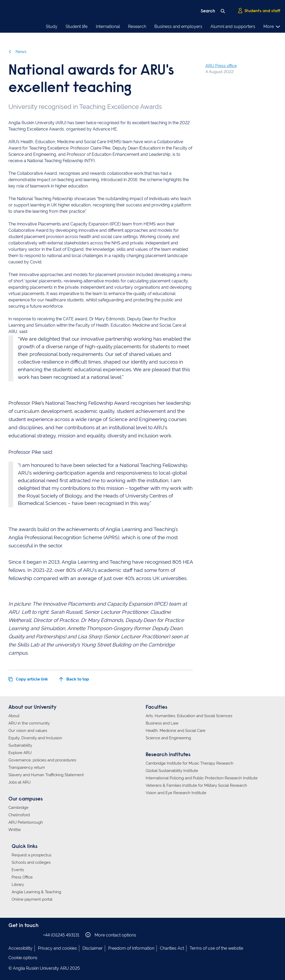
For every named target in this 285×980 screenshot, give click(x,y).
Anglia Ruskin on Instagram (20, 935)
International (108, 26)
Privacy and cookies (57, 948)
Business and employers (178, 26)
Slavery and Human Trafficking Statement (46, 775)
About (14, 716)
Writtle (15, 830)
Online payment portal (32, 899)
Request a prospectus (31, 855)
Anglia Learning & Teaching (36, 892)
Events (18, 870)
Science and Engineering (168, 738)
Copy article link (28, 679)
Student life (77, 26)
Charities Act (172, 948)
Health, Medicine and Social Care (176, 731)
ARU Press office (221, 66)
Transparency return (27, 767)
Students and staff (259, 11)
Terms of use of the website (216, 948)
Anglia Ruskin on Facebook (12, 935)
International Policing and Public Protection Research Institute (202, 778)
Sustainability (20, 745)
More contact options (111, 935)
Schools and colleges (31, 862)
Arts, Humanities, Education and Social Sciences (189, 716)
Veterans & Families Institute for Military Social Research (196, 785)
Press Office (22, 877)
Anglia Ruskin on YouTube (36, 935)
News (18, 52)
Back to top (74, 679)
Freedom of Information (131, 948)
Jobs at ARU (19, 782)
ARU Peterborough (26, 822)
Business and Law (162, 723)
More (272, 27)
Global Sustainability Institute (172, 771)
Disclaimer (93, 948)
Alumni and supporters (233, 26)
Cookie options (23, 958)
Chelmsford (19, 815)
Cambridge (18, 808)
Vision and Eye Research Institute (176, 793)
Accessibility (20, 948)
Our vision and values (28, 731)
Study (52, 26)
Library (18, 885)
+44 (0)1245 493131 (61, 935)
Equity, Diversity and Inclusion (35, 738)
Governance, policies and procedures (42, 760)
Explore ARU (20, 753)
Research (137, 26)
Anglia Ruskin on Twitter (28, 935)
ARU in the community (29, 723)
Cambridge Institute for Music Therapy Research (190, 763)
